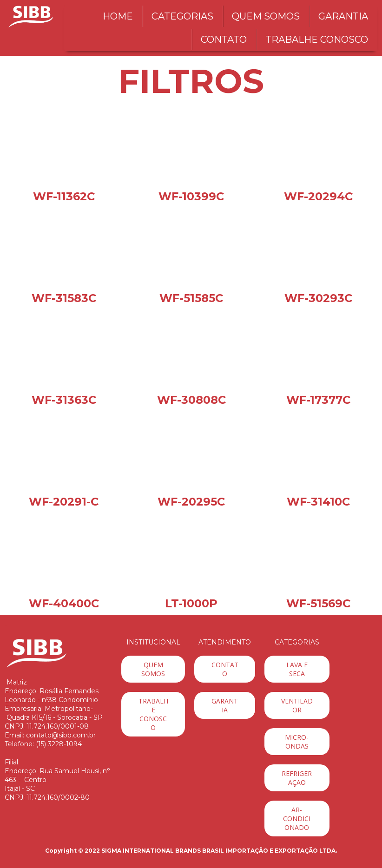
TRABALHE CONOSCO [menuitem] (317, 39)
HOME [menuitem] (118, 16)
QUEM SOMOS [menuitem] (266, 16)
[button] (153, 669)
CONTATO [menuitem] (224, 39)
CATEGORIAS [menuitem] (182, 16)
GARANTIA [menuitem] (343, 16)
